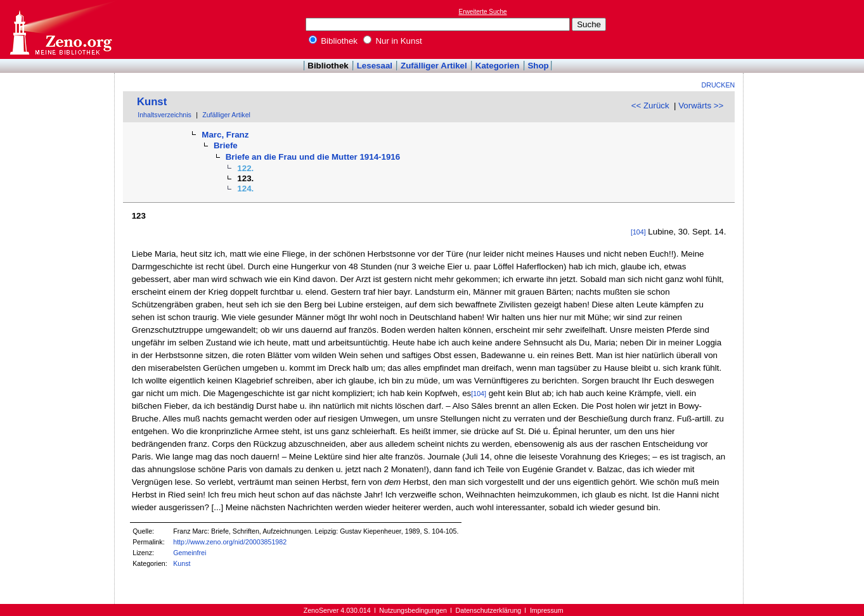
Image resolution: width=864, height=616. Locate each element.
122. (245, 168)
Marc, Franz (225, 135)
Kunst (152, 102)
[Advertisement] (806, 29)
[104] (638, 232)
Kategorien (498, 66)
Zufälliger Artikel (434, 66)
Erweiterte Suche (483, 12)
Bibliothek (333, 41)
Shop (538, 66)
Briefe (226, 145)
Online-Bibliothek (60, 29)
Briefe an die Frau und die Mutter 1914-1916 (313, 157)
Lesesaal (375, 66)
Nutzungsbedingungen (413, 610)
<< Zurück (650, 106)
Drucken (719, 85)
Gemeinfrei (190, 553)
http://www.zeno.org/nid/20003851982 (230, 542)
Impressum (547, 610)
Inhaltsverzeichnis (164, 115)
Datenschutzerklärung (489, 610)
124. (245, 189)
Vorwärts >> (701, 106)
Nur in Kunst (393, 41)
